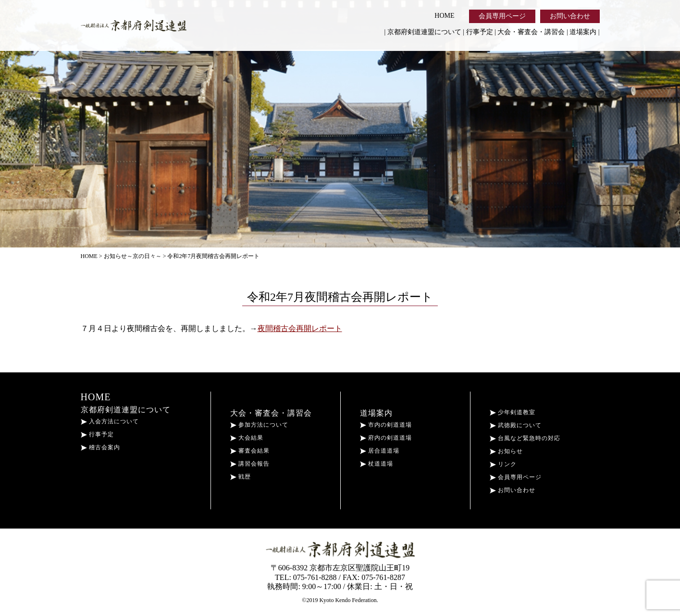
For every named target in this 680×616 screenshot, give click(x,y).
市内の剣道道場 (386, 425)
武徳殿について (516, 425)
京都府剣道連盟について (424, 32)
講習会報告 (250, 464)
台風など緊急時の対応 (525, 438)
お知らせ (506, 451)
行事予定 (480, 32)
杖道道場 (377, 464)
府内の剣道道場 (386, 438)
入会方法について (110, 421)
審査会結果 (250, 451)
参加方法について (259, 425)
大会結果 (247, 438)
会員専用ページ (502, 16)
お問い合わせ (570, 16)
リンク (503, 464)
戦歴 (241, 477)
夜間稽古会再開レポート (300, 328)
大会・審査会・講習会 (531, 32)
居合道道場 (380, 451)
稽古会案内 (100, 447)
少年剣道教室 (513, 412)
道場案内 (583, 32)
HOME (444, 16)
